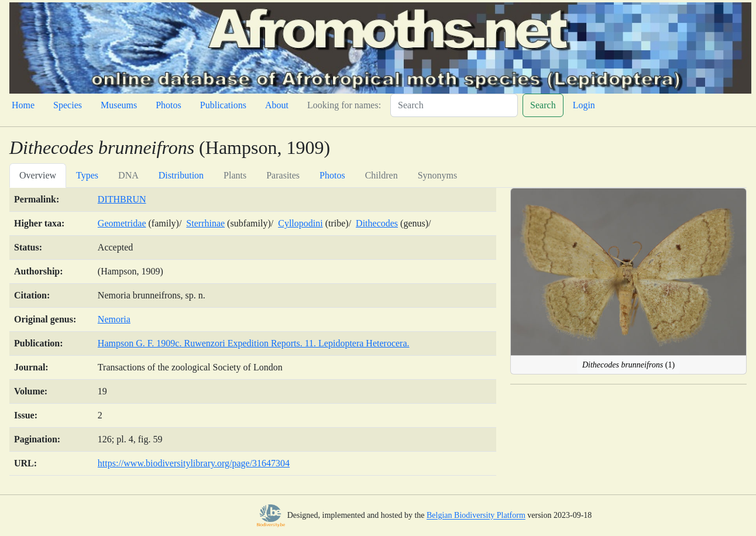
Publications (223, 105)
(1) (628, 365)
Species (68, 105)
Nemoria (114, 319)
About (277, 105)
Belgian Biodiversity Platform (476, 516)
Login (584, 105)
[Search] (454, 105)
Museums (119, 105)
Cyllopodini (300, 223)
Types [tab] (87, 175)
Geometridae (122, 223)
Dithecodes (377, 223)
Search (543, 105)
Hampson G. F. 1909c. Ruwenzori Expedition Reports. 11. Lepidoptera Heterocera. (254, 343)
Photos (169, 105)
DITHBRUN (122, 199)
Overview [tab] (38, 175)
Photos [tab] (332, 175)
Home (23, 105)
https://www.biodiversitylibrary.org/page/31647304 (194, 463)
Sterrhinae (205, 223)
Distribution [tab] (181, 175)
